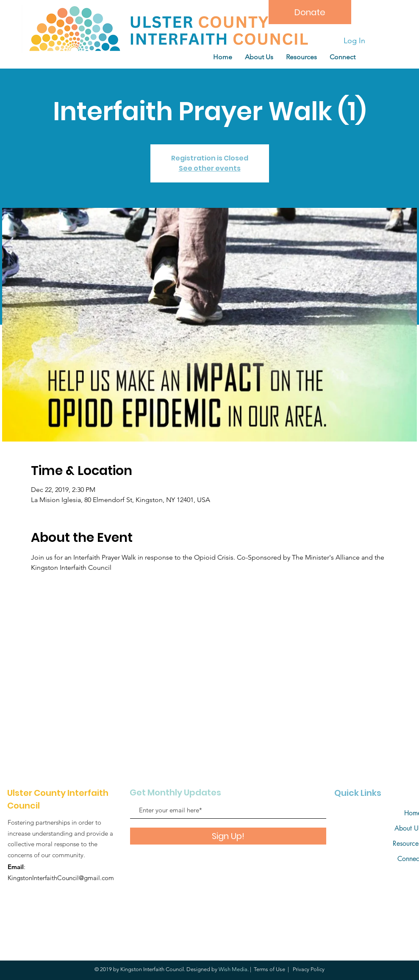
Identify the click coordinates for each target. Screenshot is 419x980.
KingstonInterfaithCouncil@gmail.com (61, 878)
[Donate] (310, 12)
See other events (210, 168)
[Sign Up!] (228, 836)
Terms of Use (269, 969)
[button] (301, 57)
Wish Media (233, 969)
